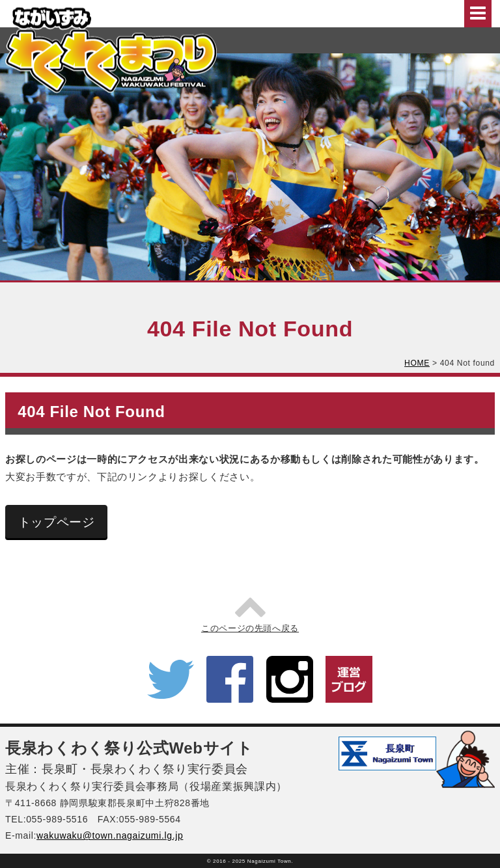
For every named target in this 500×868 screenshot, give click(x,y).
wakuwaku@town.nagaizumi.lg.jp (110, 835)
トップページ (57, 522)
